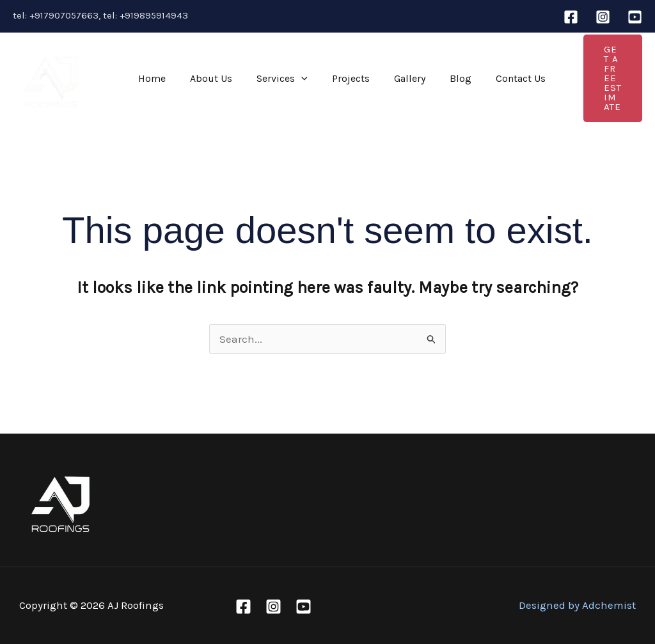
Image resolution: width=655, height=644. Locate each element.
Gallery (392, 78)
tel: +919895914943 (146, 15)
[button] (599, 79)
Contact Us (496, 78)
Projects (337, 78)
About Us (205, 78)
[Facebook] (571, 17)
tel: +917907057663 (56, 15)
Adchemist (609, 605)
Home (150, 78)
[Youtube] (635, 17)
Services (272, 79)
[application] (292, 79)
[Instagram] (603, 17)
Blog (439, 78)
